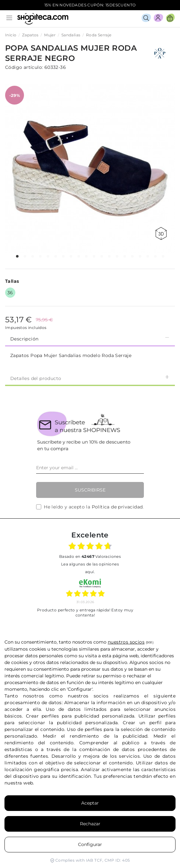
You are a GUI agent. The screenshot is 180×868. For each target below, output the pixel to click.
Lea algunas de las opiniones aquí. (90, 568)
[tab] (90, 338)
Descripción (90, 338)
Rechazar (90, 824)
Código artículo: (24, 67)
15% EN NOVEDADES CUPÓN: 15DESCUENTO (90, 5)
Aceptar (90, 803)
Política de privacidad (117, 507)
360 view (161, 233)
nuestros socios (126, 642)
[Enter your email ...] (90, 468)
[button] (17, 256)
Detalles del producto (90, 378)
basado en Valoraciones (90, 556)
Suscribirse (90, 490)
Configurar (90, 844)
